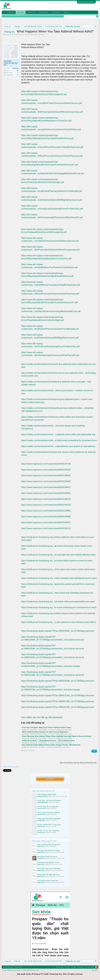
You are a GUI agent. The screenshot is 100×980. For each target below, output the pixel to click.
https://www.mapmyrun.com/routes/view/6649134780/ (46, 470)
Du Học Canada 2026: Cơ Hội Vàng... (50, 825)
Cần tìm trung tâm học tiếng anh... (48, 806)
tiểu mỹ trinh (41, 808)
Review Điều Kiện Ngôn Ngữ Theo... (49, 875)
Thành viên (31, 12)
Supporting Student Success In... (48, 857)
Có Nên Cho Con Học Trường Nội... (49, 831)
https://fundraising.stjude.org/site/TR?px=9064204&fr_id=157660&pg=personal (58, 681)
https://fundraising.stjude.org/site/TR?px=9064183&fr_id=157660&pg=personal (58, 631)
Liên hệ (66, 12)
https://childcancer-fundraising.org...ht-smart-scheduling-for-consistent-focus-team (59, 607)
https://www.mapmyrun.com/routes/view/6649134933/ (46, 505)
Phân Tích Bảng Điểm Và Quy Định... (49, 844)
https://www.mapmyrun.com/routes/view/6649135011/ (46, 528)
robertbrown (41, 858)
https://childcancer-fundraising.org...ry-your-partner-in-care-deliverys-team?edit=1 (59, 622)
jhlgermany (41, 846)
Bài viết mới (19, 16)
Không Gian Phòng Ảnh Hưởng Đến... (49, 819)
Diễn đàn (21, 12)
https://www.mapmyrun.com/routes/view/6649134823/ (46, 475)
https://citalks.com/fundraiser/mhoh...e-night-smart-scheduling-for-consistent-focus (59, 440)
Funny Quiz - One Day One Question (49, 800)
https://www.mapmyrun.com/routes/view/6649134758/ (46, 464)
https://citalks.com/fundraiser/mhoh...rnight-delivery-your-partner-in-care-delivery (58, 446)
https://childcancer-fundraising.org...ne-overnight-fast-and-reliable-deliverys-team (59, 555)
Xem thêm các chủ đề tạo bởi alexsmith (42, 717)
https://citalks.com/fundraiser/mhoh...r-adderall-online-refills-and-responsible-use (58, 434)
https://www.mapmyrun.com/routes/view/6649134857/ (46, 487)
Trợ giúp (73, 967)
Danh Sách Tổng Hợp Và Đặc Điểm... (49, 869)
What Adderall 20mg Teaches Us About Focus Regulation (45, 732)
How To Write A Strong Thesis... (47, 794)
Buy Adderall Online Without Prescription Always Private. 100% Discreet (51, 745)
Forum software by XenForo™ (20, 970)
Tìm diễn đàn (8, 16)
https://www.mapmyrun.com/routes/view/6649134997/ (46, 522)
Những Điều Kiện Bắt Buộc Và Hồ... (49, 863)
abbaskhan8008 (43, 796)
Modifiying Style (8, 967)
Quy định (95, 970)
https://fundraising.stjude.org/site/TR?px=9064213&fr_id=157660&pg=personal (58, 701)
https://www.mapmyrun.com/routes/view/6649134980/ (46, 517)
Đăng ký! (50, 779)
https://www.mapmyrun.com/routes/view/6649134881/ (46, 493)
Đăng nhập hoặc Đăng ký (86, 2)
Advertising (56, 12)
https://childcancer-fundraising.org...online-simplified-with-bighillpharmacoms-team (59, 578)
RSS (96, 967)
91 (18, 71)
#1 (94, 751)
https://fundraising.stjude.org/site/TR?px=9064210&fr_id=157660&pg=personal (58, 695)
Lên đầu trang (90, 967)
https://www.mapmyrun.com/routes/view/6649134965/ (46, 511)
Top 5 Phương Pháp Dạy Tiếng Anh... (49, 812)
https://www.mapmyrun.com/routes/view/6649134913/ (46, 499)
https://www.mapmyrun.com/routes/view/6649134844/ (46, 481)
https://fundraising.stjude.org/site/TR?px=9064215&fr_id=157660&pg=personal (58, 707)
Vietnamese (18, 967)
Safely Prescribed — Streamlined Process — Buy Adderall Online (49, 741)
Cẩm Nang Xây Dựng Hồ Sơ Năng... (49, 850)
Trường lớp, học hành (21, 35)
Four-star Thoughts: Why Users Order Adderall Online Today (47, 727)
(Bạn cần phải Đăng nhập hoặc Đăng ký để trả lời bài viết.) (78, 763)
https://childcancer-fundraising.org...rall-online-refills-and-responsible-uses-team (58, 602)
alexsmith (34, 35)
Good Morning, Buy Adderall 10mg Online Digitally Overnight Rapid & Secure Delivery (57, 736)
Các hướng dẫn (44, 12)
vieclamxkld (41, 814)
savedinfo (34, 734)
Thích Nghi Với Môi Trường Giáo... (48, 881)
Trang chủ (10, 12)
